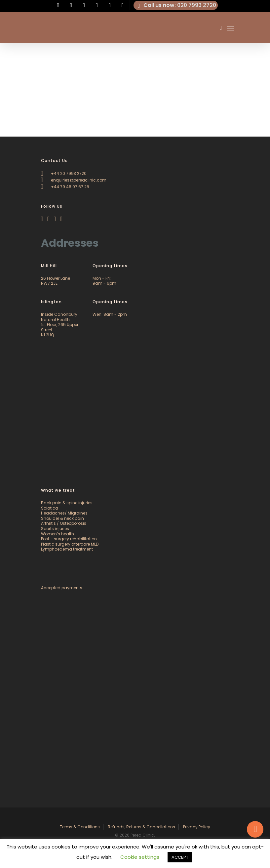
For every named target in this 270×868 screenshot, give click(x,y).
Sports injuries (55, 529)
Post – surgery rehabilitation (69, 539)
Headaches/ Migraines (64, 513)
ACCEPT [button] (180, 857)
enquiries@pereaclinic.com (74, 180)
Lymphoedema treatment (67, 549)
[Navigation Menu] (231, 28)
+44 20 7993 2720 (64, 173)
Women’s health (58, 534)
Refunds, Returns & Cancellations (141, 827)
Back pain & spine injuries (67, 503)
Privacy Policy (197, 827)
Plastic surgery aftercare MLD (70, 544)
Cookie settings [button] (140, 857)
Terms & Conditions (80, 827)
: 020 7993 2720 (176, 5)
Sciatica (50, 508)
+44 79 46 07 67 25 (65, 187)
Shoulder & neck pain (62, 518)
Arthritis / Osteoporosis (64, 523)
